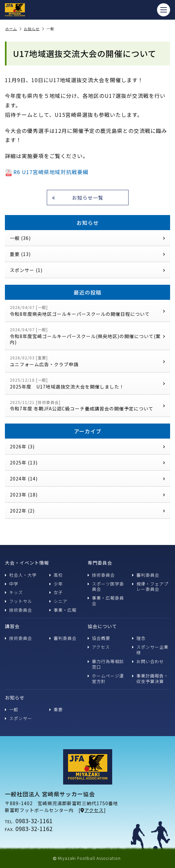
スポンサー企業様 (150, 650)
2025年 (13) (87, 462)
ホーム (13, 29)
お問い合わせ (148, 661)
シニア (58, 601)
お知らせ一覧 (78, 198)
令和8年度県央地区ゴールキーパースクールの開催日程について (87, 311)
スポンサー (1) (87, 270)
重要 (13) (87, 254)
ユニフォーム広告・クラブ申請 (87, 361)
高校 (56, 575)
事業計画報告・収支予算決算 (150, 678)
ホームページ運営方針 (106, 678)
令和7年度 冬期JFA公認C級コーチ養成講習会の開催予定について (87, 406)
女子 (56, 592)
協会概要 (99, 638)
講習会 (12, 626)
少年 (56, 584)
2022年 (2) (87, 511)
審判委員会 (146, 575)
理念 (139, 638)
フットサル (18, 601)
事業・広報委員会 (106, 601)
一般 (12, 709)
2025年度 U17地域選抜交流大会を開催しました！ (87, 383)
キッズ (14, 592)
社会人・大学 (21, 575)
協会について (102, 626)
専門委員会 (100, 563)
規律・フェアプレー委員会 (150, 587)
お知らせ (34, 29)
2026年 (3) (87, 446)
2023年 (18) (87, 495)
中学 (12, 584)
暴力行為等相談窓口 (106, 664)
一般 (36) (87, 238)
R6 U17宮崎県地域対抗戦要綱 (47, 172)
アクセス (99, 647)
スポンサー (18, 718)
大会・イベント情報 (27, 563)
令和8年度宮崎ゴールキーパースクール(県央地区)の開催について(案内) (87, 336)
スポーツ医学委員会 (106, 587)
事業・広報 (63, 610)
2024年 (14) (87, 479)
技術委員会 (18, 610)
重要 (56, 709)
